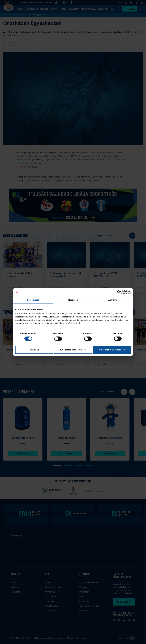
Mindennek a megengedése (112, 350)
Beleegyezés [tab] (33, 300)
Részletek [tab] (73, 300)
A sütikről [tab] (113, 300)
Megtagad (34, 350)
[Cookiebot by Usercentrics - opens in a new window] (119, 292)
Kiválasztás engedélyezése (73, 350)
